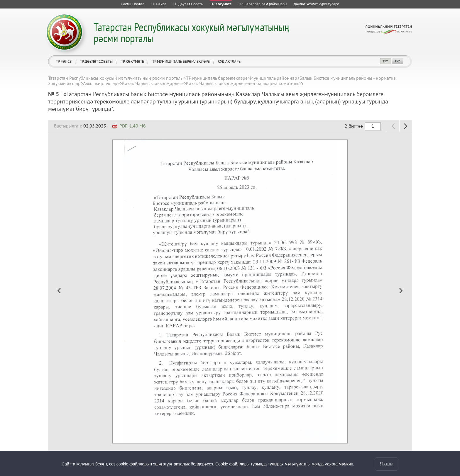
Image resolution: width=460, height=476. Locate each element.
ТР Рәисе (64, 61)
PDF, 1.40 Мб (133, 126)
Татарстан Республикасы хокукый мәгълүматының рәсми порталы (191, 32)
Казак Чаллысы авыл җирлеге (153, 83)
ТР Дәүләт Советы (96, 61)
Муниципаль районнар (274, 78)
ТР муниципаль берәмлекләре (181, 61)
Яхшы (387, 464)
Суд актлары (230, 61)
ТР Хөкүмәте (132, 61)
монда (318, 464)
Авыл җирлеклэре (101, 83)
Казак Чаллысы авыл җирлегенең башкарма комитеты (242, 83)
